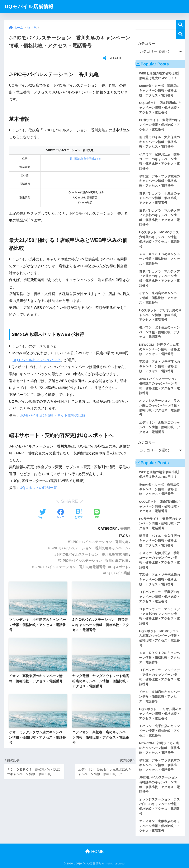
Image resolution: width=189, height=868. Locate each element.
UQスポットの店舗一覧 (38, 477)
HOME (94, 851)
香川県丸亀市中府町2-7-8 (85, 148)
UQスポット (119, 556)
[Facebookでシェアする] (61, 504)
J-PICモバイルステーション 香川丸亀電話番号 (70, 556)
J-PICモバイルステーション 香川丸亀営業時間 (93, 544)
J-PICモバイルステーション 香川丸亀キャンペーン (89, 538)
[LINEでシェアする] (97, 504)
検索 (181, 25)
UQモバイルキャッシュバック (37, 350)
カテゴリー (147, 44)
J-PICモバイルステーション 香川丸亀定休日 (94, 550)
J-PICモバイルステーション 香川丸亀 (99, 531)
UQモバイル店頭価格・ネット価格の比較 (53, 405)
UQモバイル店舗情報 (29, 6)
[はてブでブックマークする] (79, 504)
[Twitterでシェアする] (43, 504)
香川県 (125, 518)
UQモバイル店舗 (118, 562)
